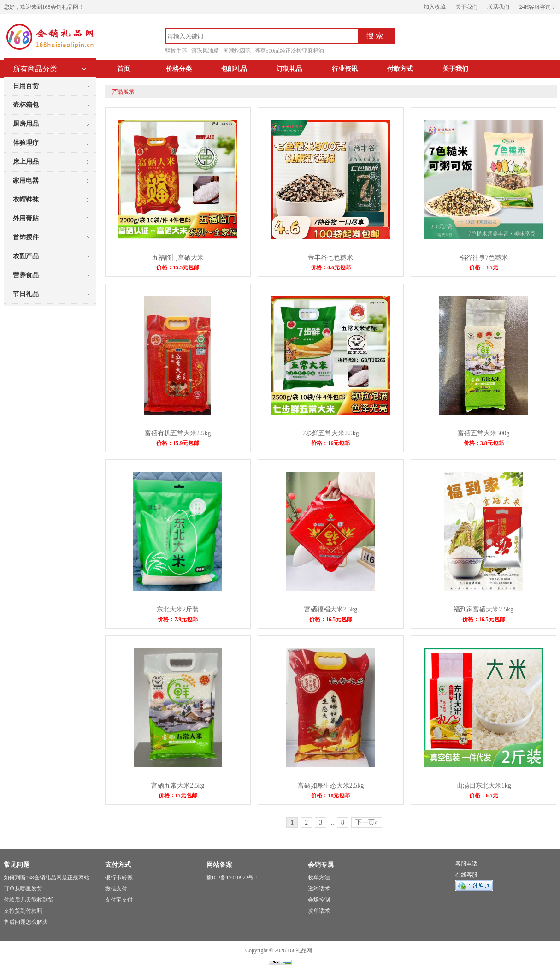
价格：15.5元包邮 (178, 267)
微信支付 (116, 889)
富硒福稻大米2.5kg (331, 609)
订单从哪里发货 (23, 889)
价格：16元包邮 (330, 443)
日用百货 (26, 86)
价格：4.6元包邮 (331, 267)
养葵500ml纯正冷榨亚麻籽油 (290, 51)
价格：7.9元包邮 (178, 619)
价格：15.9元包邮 (178, 443)
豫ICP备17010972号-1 (233, 878)
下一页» (367, 822)
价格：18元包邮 (330, 795)
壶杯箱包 (26, 105)
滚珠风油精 (205, 51)
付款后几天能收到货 (29, 900)
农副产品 (26, 256)
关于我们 (466, 7)
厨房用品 (26, 124)
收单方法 (319, 878)
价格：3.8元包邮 (484, 443)
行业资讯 (345, 69)
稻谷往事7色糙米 (484, 258)
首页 (124, 69)
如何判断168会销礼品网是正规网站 (47, 878)
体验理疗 (26, 143)
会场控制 (319, 900)
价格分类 (179, 69)
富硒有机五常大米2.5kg (178, 433)
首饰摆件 (26, 237)
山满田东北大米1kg (484, 786)
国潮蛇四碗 (237, 51)
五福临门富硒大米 (178, 258)
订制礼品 (289, 69)
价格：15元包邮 (178, 795)
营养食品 (26, 275)
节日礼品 (26, 294)
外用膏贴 (26, 218)
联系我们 (498, 7)
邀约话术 (319, 889)
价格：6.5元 (484, 795)
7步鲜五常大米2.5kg (331, 433)
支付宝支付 (119, 900)
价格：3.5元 (484, 267)
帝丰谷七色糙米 (330, 258)
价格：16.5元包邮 (331, 619)
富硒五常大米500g (483, 433)
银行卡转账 (119, 878)
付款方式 (400, 69)
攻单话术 (319, 911)
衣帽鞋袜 (26, 199)
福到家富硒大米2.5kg (483, 609)
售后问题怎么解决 (26, 922)
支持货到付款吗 (23, 911)
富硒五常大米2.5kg (178, 786)
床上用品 (26, 162)
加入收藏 (435, 7)
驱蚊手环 (176, 51)
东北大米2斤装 (178, 609)
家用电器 (26, 181)
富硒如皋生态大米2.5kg (331, 786)
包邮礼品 (234, 69)
